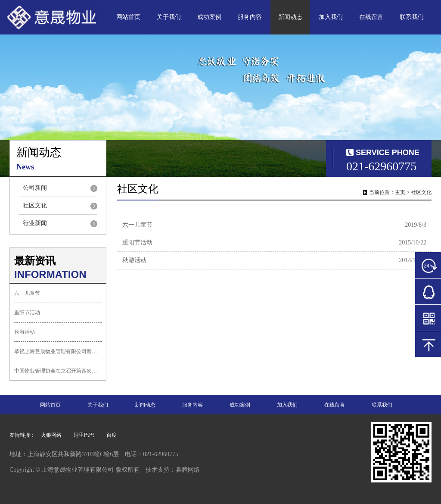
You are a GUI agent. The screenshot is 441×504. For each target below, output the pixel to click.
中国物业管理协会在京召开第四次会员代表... (58, 371)
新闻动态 (290, 17)
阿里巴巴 (84, 435)
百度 (112, 435)
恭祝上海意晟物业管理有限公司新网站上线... (58, 351)
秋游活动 (25, 332)
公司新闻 (35, 188)
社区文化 (35, 205)
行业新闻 (35, 223)
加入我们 (331, 17)
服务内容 (250, 17)
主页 (400, 192)
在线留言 (371, 17)
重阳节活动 (27, 313)
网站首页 (128, 17)
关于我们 (169, 17)
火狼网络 (51, 435)
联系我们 (412, 17)
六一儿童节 (27, 293)
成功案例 (209, 17)
